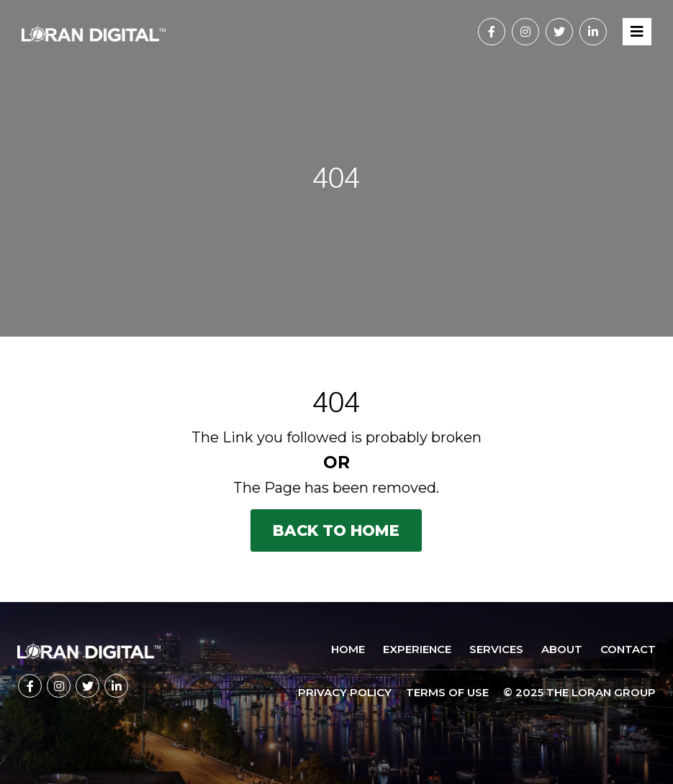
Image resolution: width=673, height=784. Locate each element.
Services (496, 649)
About (562, 649)
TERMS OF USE (447, 692)
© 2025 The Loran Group (579, 692)
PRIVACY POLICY (345, 692)
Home (348, 649)
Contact (628, 649)
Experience (417, 649)
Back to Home (336, 530)
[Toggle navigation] (637, 32)
